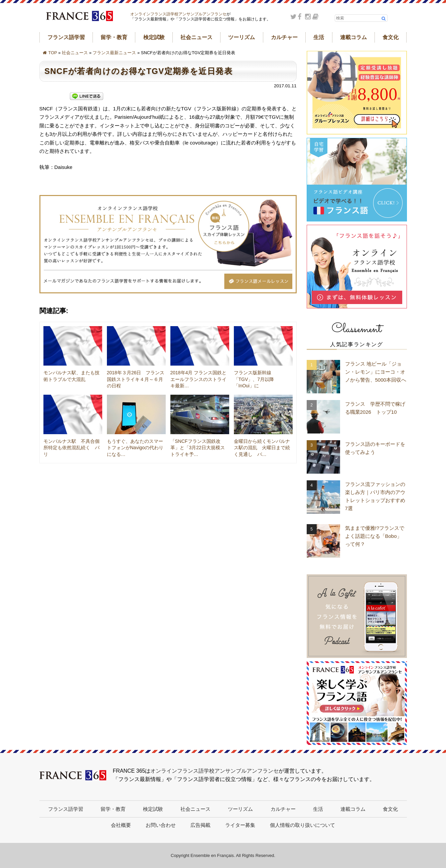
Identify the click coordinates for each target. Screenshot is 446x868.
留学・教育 (114, 37)
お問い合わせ (161, 825)
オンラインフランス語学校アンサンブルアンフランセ (178, 14)
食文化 (391, 37)
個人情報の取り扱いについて (303, 825)
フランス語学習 (66, 37)
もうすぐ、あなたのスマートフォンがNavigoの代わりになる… (135, 448)
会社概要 (121, 825)
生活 (319, 37)
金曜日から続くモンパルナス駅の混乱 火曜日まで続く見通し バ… (262, 448)
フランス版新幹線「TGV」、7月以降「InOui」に (254, 379)
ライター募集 (240, 825)
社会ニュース (196, 37)
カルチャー (284, 37)
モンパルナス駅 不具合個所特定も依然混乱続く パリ (71, 448)
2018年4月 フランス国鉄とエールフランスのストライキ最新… (199, 379)
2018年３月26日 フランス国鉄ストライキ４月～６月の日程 (136, 379)
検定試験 (154, 37)
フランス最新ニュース (114, 53)
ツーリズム (242, 37)
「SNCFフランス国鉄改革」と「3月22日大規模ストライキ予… (198, 448)
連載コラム (353, 37)
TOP (53, 53)
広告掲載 (200, 825)
